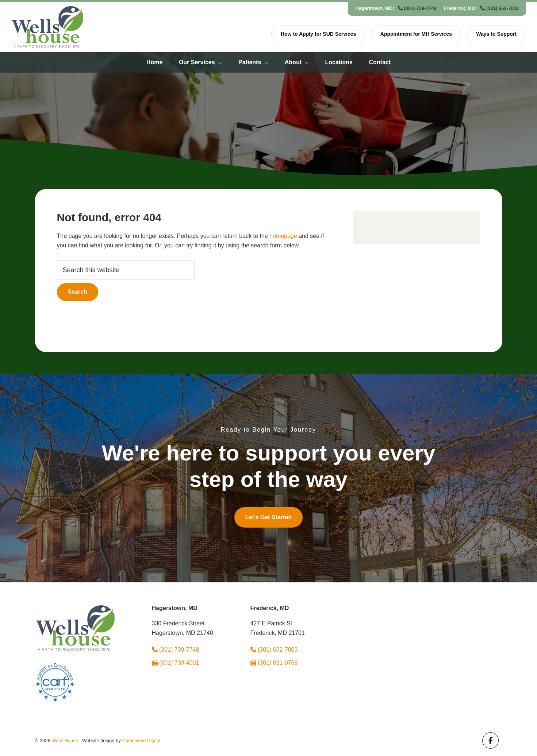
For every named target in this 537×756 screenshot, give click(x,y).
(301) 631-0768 (274, 663)
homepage (283, 236)
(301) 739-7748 (417, 8)
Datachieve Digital (141, 740)
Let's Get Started (268, 517)
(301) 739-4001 (176, 663)
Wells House (65, 740)
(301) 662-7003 (499, 8)
